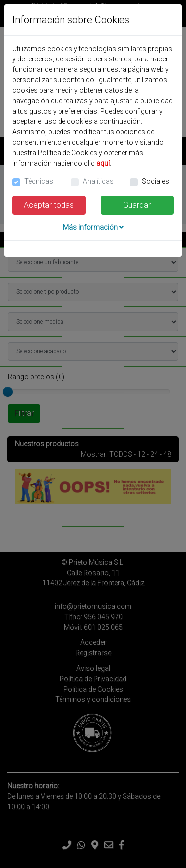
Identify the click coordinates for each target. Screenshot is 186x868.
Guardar (137, 205)
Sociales (155, 181)
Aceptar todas (49, 205)
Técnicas (39, 181)
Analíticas (98, 181)
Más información (93, 227)
